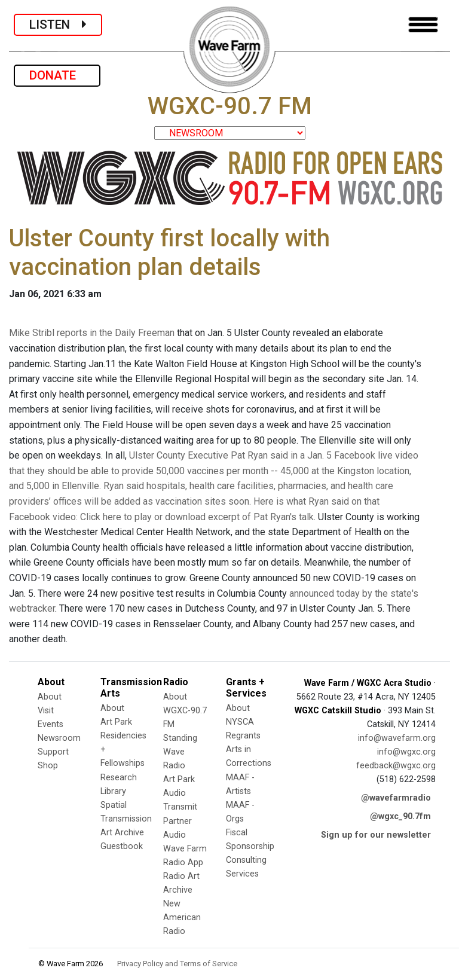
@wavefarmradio (396, 798)
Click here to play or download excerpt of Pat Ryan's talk (197, 517)
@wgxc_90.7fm (400, 816)
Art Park (116, 722)
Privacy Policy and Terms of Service (177, 964)
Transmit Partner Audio (180, 821)
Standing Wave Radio (180, 752)
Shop (48, 766)
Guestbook (122, 846)
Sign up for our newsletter (376, 835)
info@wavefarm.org (397, 738)
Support (53, 752)
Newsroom (59, 738)
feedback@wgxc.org (396, 766)
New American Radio (182, 918)
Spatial (114, 805)
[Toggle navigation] (423, 25)
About (50, 697)
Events (51, 724)
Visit (46, 711)
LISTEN (58, 25)
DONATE (57, 75)
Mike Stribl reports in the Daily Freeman (92, 333)
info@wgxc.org (406, 752)
